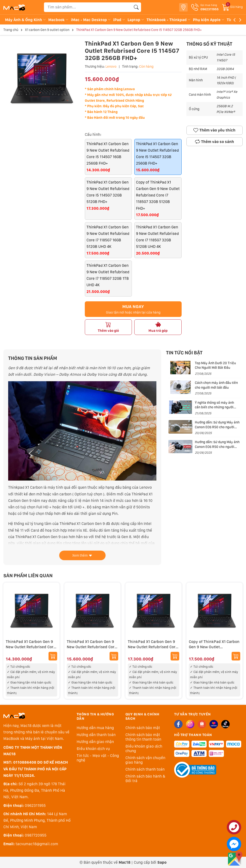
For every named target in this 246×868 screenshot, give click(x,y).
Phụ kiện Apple (209, 20)
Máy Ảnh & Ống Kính (26, 20)
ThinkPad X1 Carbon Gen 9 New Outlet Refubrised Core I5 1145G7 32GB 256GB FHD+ (92, 647)
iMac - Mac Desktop (91, 20)
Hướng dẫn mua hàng (95, 728)
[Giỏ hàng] (232, 7)
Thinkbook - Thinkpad (169, 20)
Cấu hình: (93, 134)
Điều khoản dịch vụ (93, 749)
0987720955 (36, 835)
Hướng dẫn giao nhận (95, 742)
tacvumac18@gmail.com (37, 844)
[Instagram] (190, 724)
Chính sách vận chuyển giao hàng (145, 760)
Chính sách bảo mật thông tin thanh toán (143, 737)
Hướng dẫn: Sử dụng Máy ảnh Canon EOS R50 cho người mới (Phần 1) (217, 447)
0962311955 (35, 806)
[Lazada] (214, 724)
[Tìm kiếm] (136, 7)
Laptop (136, 20)
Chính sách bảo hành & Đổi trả (145, 779)
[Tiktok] (225, 724)
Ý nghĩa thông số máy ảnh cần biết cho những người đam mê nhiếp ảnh (214, 407)
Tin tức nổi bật (184, 353)
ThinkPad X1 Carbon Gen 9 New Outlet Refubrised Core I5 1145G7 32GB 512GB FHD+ (153, 647)
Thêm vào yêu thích (214, 130)
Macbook (59, 20)
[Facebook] (178, 724)
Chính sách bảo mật (143, 728)
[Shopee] (202, 724)
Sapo (162, 862)
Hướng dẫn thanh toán (96, 735)
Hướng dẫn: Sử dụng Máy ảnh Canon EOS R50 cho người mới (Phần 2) (217, 427)
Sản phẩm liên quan (28, 576)
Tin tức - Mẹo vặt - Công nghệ (98, 758)
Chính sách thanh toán (145, 769)
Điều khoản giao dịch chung (144, 749)
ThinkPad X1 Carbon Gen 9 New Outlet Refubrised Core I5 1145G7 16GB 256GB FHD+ (31, 647)
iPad (119, 20)
